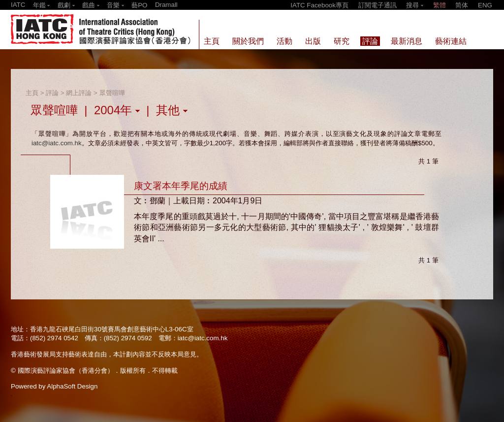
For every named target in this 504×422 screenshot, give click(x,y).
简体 (462, 5)
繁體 (440, 5)
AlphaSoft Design (72, 386)
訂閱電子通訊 (378, 5)
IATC (18, 5)
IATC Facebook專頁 (319, 5)
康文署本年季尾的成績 (181, 186)
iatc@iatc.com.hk (57, 143)
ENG (485, 5)
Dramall (166, 5)
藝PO (139, 5)
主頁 (32, 93)
